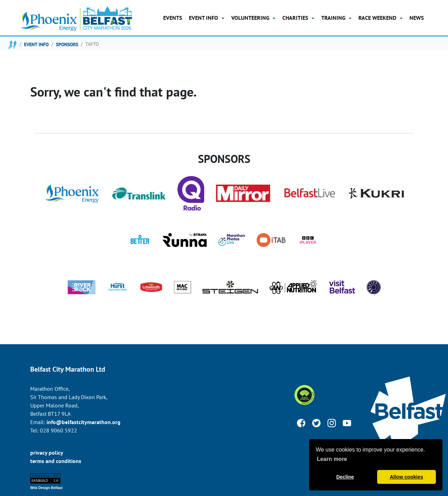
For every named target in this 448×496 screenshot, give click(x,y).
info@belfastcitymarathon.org (84, 422)
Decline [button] (345, 477)
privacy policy (47, 453)
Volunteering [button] (251, 18)
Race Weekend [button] (378, 18)
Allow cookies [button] (406, 477)
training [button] (334, 18)
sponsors (67, 44)
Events (173, 18)
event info (36, 44)
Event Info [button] (204, 18)
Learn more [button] (332, 459)
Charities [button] (296, 18)
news (417, 18)
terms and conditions (56, 461)
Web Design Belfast (46, 488)
